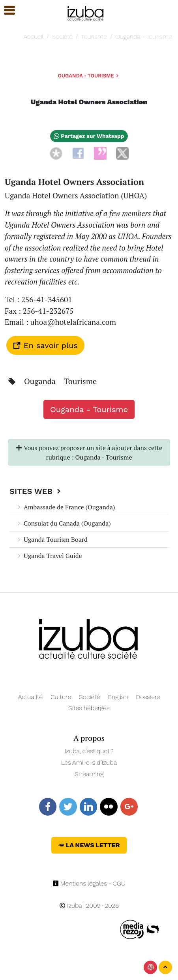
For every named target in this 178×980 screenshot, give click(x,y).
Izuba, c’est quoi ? (89, 751)
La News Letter (89, 845)
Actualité (31, 697)
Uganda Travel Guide (49, 556)
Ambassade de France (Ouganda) (66, 507)
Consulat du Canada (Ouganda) (63, 523)
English (118, 697)
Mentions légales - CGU (89, 883)
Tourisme (94, 37)
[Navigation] (86, 12)
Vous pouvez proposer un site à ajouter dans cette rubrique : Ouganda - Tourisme (89, 452)
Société (62, 37)
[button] (6, 10)
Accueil (34, 37)
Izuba (71, 906)
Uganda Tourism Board (52, 539)
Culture (61, 697)
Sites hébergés (89, 708)
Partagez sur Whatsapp (89, 136)
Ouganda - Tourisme (143, 37)
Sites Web (36, 491)
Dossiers (148, 697)
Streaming (89, 774)
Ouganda (41, 381)
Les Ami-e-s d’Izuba (89, 762)
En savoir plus (45, 345)
